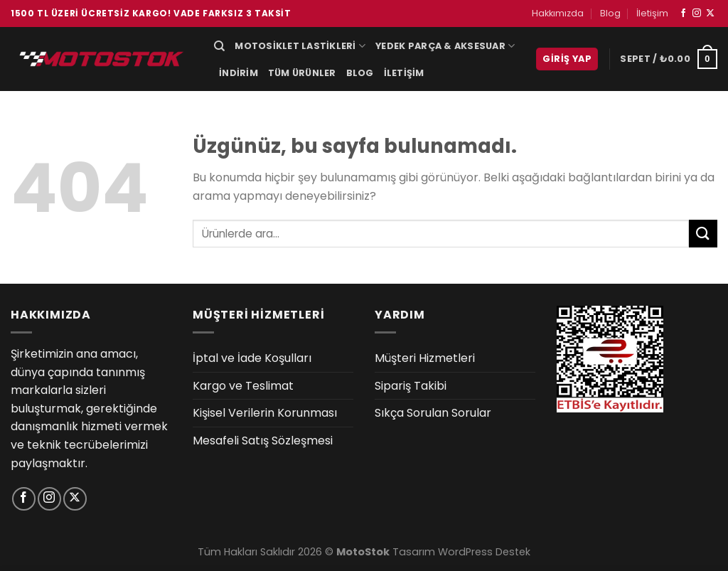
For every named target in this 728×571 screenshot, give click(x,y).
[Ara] (219, 46)
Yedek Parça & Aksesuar (445, 46)
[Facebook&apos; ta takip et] (683, 14)
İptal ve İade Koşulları (252, 358)
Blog (610, 13)
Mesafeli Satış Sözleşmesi (263, 441)
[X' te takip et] (710, 14)
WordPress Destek (484, 552)
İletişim (652, 13)
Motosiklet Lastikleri (300, 46)
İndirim (239, 73)
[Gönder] (703, 234)
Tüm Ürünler (302, 73)
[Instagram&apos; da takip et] (697, 14)
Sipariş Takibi (411, 386)
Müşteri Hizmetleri (425, 358)
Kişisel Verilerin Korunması (265, 413)
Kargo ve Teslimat (243, 386)
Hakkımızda (558, 13)
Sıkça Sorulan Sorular (433, 413)
